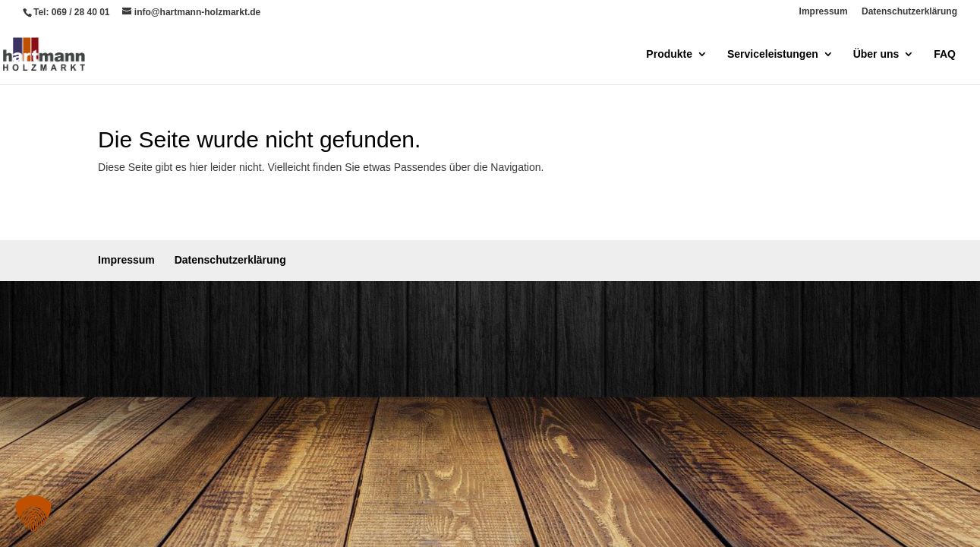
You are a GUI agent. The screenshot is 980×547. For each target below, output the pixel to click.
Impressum (824, 12)
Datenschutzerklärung (909, 12)
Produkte (669, 54)
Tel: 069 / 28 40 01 (72, 12)
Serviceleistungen (773, 54)
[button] (33, 514)
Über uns (876, 54)
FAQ (945, 54)
